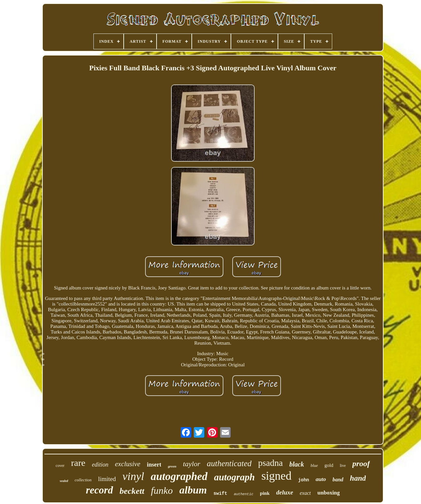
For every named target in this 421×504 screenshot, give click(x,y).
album (193, 490)
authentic (244, 494)
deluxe (285, 492)
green (172, 466)
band (338, 480)
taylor (192, 464)
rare (78, 463)
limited (107, 479)
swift (220, 493)
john (304, 480)
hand (358, 478)
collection (83, 480)
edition (100, 465)
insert (154, 465)
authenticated (229, 463)
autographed (179, 476)
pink (265, 493)
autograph (235, 477)
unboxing (329, 493)
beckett (132, 491)
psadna (271, 463)
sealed (64, 481)
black (297, 464)
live (343, 466)
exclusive (128, 464)
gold (329, 465)
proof (361, 464)
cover (60, 466)
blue (314, 465)
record (99, 490)
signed (276, 476)
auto (321, 479)
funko (162, 490)
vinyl (133, 476)
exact (305, 493)
